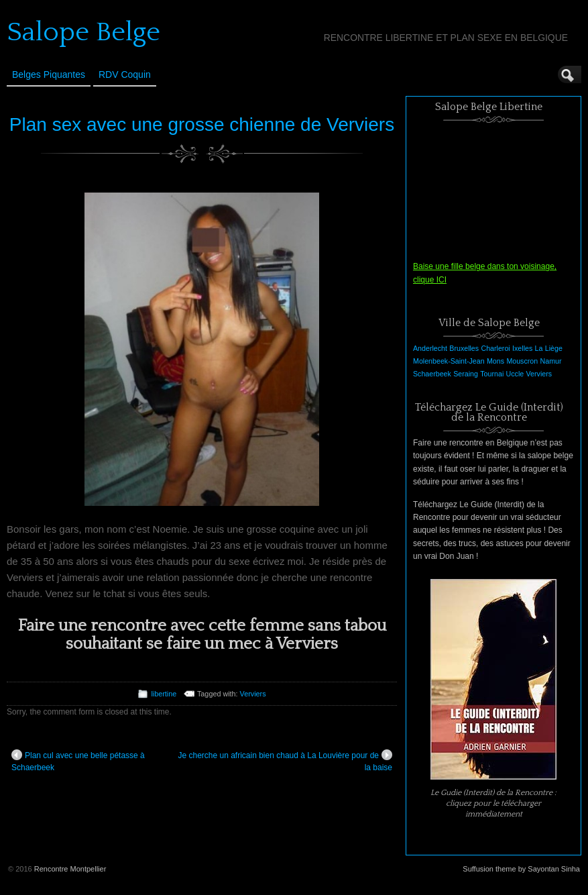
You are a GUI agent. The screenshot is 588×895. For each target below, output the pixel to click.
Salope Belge (83, 32)
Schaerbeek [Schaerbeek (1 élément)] (432, 374)
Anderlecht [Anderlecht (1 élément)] (430, 348)
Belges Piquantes (49, 74)
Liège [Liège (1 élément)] (554, 348)
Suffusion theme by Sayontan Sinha (521, 869)
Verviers (253, 694)
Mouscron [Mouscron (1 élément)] (522, 361)
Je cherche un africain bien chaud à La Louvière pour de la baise (285, 761)
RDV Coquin (125, 74)
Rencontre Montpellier (70, 869)
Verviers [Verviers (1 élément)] (539, 374)
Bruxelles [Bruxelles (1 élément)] (464, 348)
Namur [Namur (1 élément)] (551, 361)
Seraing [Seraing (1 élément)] (466, 374)
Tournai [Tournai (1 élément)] (492, 374)
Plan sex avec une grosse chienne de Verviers (202, 124)
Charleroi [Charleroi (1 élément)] (495, 348)
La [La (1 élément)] (539, 348)
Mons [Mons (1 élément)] (495, 361)
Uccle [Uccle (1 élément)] (515, 374)
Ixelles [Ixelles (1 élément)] (522, 348)
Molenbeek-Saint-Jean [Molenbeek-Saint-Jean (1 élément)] (449, 361)
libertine (164, 694)
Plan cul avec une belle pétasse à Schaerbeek (78, 761)
